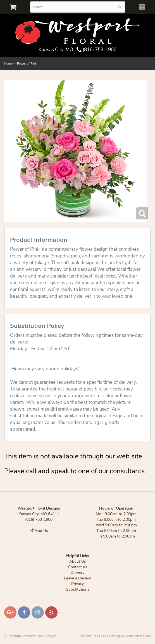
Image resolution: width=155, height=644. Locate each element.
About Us (78, 561)
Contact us (78, 567)
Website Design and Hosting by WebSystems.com (115, 636)
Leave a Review (77, 578)
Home (8, 64)
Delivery (77, 573)
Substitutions (78, 589)
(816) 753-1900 (96, 50)
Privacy (77, 584)
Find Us (39, 531)
